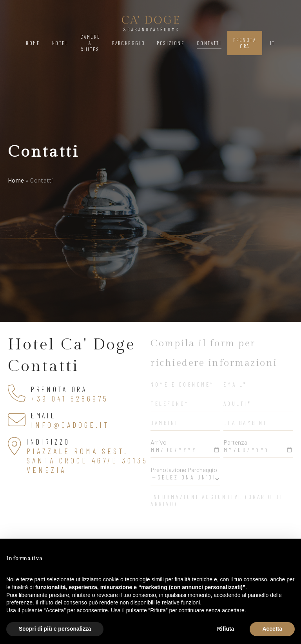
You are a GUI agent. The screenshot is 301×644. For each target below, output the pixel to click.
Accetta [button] (272, 629)
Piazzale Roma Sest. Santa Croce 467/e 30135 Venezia (87, 460)
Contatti (209, 43)
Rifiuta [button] (226, 629)
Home (33, 43)
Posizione (171, 43)
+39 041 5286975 (70, 398)
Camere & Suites (91, 43)
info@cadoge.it (70, 425)
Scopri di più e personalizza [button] (55, 629)
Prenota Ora (245, 43)
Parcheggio (129, 43)
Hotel (60, 43)
